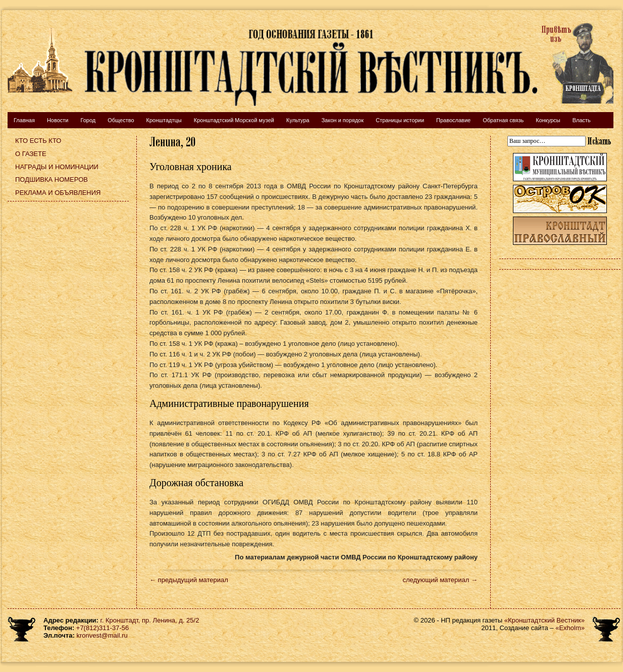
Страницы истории (400, 120)
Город (88, 120)
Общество (121, 120)
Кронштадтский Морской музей (234, 120)
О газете (31, 154)
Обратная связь (503, 120)
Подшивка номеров (51, 179)
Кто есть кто (38, 141)
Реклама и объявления (58, 193)
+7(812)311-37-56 (102, 628)
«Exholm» (570, 628)
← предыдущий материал (189, 580)
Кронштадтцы (164, 120)
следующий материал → (440, 580)
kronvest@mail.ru (102, 635)
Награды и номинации (57, 167)
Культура (298, 120)
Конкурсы (548, 120)
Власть (582, 120)
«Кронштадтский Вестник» (544, 620)
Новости (58, 120)
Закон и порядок (343, 120)
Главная (24, 120)
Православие (453, 120)
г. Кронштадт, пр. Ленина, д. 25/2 (150, 620)
